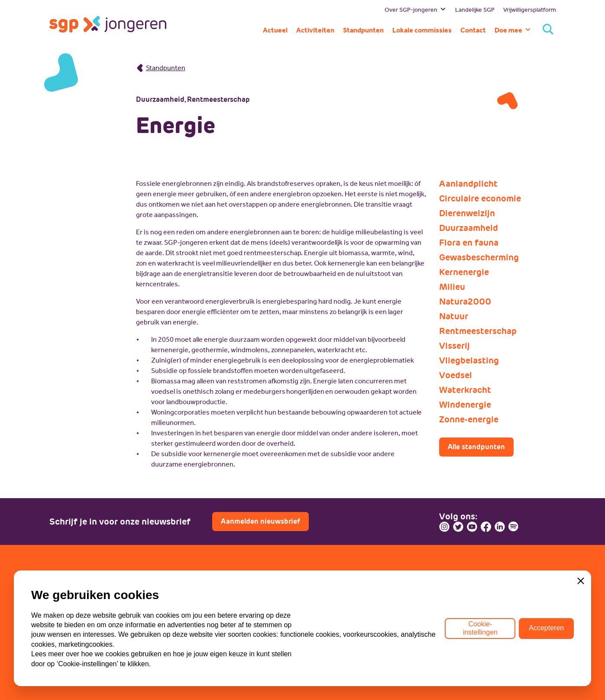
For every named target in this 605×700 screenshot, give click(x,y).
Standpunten (161, 68)
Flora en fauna (469, 243)
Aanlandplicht (468, 184)
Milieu (452, 287)
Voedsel (456, 375)
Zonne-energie (469, 419)
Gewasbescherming (479, 257)
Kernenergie (464, 272)
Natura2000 (465, 301)
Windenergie (465, 405)
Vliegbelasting (469, 360)
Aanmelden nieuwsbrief (260, 521)
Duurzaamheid (469, 228)
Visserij (455, 346)
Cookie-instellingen (480, 628)
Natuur (454, 316)
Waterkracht (465, 390)
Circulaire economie (480, 198)
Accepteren (546, 628)
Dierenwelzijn (467, 213)
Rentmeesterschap (478, 331)
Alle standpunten (476, 447)
